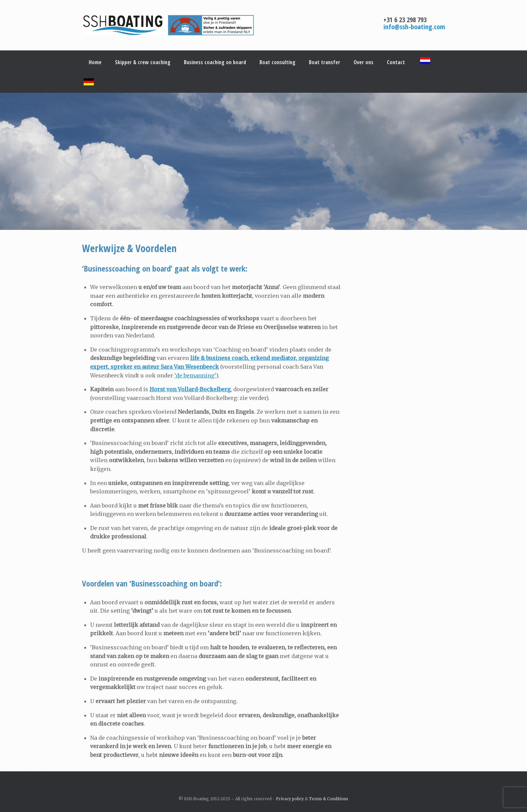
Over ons (363, 62)
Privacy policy (290, 799)
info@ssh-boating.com (414, 27)
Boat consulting (277, 62)
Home (95, 62)
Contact (396, 62)
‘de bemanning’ (195, 375)
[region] (263, 161)
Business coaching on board (215, 62)
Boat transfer (325, 62)
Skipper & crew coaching (143, 62)
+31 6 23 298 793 (405, 20)
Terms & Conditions (329, 799)
